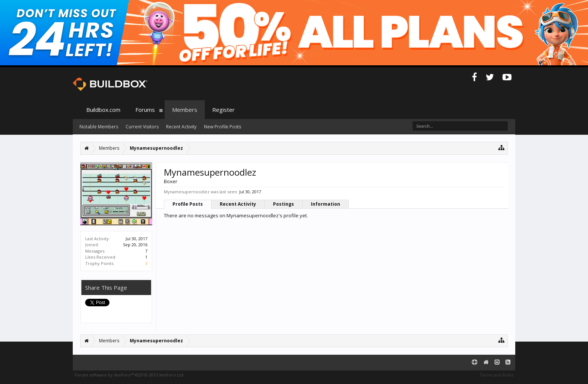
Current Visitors (142, 127)
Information (325, 204)
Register (223, 110)
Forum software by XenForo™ (130, 375)
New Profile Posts (223, 127)
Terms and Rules (496, 375)
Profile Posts (188, 204)
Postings (283, 204)
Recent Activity (238, 204)
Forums (145, 110)
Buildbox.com (103, 110)
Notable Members (99, 127)
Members (185, 110)
